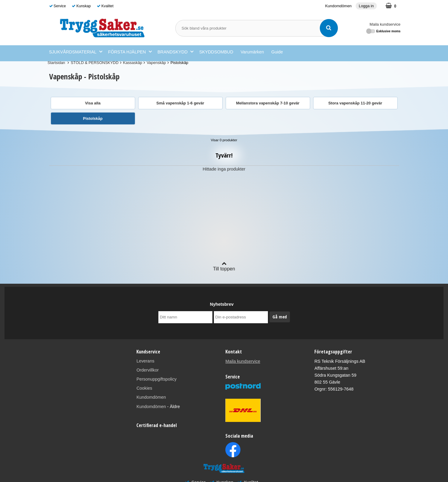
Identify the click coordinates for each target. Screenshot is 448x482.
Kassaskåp (133, 63)
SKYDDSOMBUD (216, 52)
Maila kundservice (385, 24)
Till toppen (224, 266)
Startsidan (56, 63)
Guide (277, 52)
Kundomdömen (338, 6)
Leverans (145, 361)
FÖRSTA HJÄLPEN (130, 52)
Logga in (366, 6)
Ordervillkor (148, 370)
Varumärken (252, 52)
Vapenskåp (156, 63)
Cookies (144, 388)
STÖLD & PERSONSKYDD (94, 63)
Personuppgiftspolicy (156, 379)
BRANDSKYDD (175, 52)
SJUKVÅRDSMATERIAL (76, 52)
